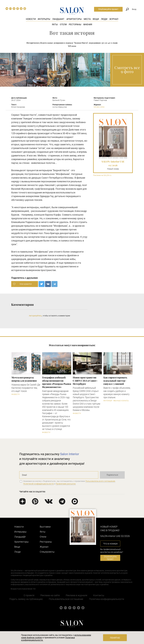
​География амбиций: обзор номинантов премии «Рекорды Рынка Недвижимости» (57, 382)
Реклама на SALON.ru (102, 175)
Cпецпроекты (47, 552)
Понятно (115, 638)
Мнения (88, 24)
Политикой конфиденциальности (39, 484)
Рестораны (75, 24)
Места (87, 19)
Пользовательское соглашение (66, 599)
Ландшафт (58, 19)
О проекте (29, 595)
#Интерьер (108, 401)
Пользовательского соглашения (100, 481)
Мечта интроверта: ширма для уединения (24, 379)
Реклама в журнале (76, 595)
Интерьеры (44, 19)
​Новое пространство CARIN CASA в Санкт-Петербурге (85, 381)
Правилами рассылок (66, 484)
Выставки (45, 527)
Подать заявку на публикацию (26, 599)
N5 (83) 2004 (99, 107)
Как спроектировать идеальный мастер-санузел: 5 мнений (115, 381)
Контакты (99, 595)
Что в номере (110, 544)
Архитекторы (74, 19)
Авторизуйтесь (35, 316)
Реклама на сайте (50, 595)
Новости (31, 19)
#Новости (16, 394)
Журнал (114, 19)
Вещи (96, 19)
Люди (104, 19)
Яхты (55, 24)
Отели (63, 24)
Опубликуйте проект (108, 9)
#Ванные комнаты (121, 401)
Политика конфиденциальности (107, 599)
